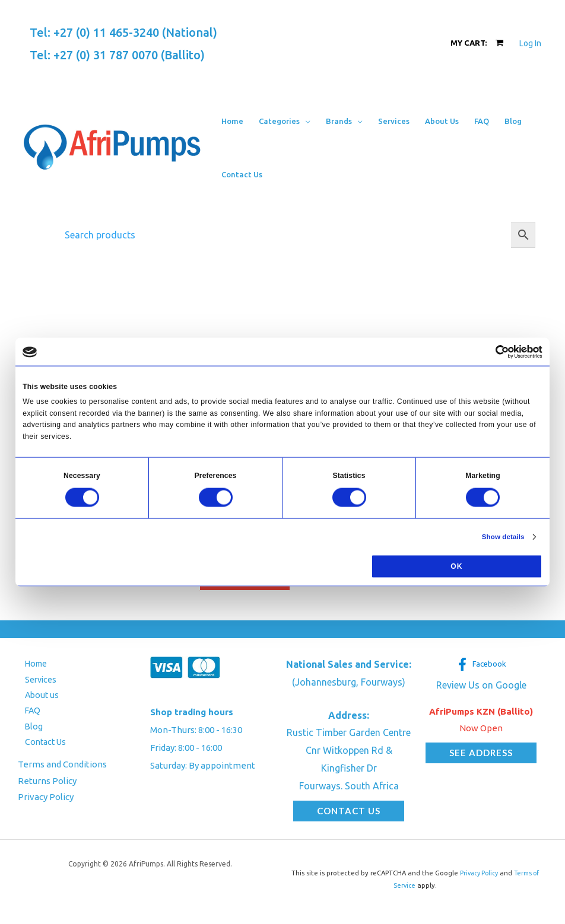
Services (35, 681)
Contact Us (40, 748)
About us (36, 698)
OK (456, 566)
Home (31, 665)
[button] (305, 121)
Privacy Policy (46, 803)
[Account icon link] (530, 43)
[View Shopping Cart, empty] (477, 43)
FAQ (26, 714)
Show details (501, 537)
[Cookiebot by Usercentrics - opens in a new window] (491, 352)
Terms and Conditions (62, 770)
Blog (27, 731)
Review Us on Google (481, 686)
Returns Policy (47, 786)
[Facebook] (481, 665)
